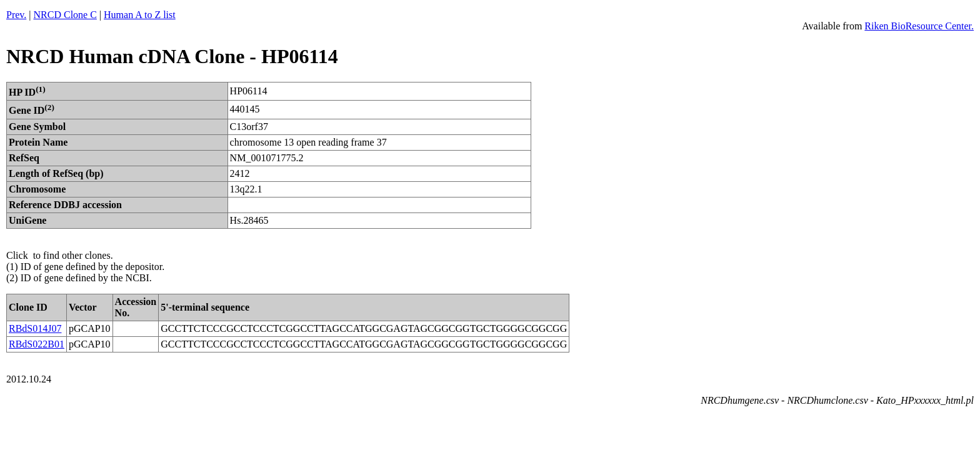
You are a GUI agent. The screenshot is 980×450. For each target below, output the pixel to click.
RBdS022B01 (37, 344)
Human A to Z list (140, 15)
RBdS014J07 (35, 328)
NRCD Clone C (65, 15)
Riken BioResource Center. (919, 26)
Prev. (16, 15)
